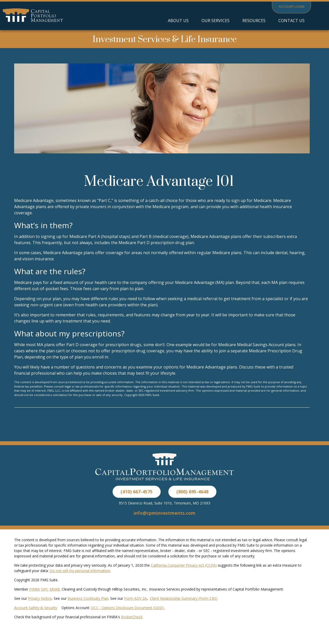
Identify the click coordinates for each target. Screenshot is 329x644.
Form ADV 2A (135, 598)
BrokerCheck (132, 617)
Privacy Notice (40, 598)
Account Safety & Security (36, 608)
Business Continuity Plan (88, 598)
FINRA (35, 589)
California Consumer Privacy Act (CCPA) (184, 565)
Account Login (291, 6)
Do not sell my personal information (80, 571)
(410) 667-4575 (137, 492)
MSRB (55, 589)
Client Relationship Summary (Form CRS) (184, 598)
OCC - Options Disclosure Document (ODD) (128, 608)
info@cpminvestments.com (164, 513)
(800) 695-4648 (192, 492)
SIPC (45, 589)
